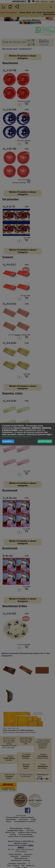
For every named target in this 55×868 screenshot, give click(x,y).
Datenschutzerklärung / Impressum (17, 437)
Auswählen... (8, 441)
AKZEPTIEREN (45, 441)
